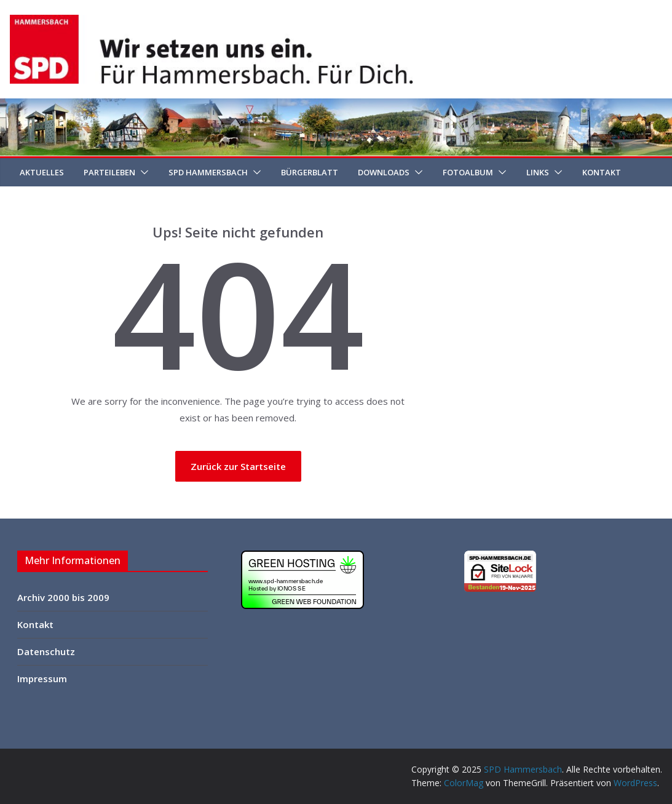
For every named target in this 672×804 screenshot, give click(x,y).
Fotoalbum (468, 172)
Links (538, 172)
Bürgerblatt (310, 172)
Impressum (42, 679)
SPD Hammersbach (208, 172)
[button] (142, 172)
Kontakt (602, 172)
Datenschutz (46, 651)
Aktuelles (42, 172)
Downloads (384, 172)
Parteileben (109, 172)
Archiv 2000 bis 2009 (63, 597)
